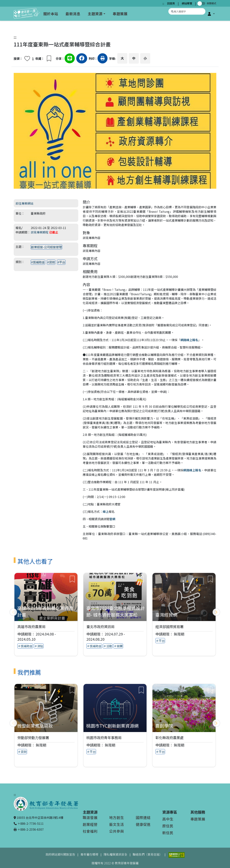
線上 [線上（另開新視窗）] (106, 512)
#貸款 (51, 262)
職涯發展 (90, 817)
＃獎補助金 (25, 646)
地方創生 (117, 817)
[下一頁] (216, 612)
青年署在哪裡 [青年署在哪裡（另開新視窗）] (89, 854)
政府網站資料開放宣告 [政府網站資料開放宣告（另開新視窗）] (60, 854)
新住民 (168, 833)
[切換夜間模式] (202, 3)
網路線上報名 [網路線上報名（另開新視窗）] (189, 340)
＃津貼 (39, 646)
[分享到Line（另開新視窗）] (70, 59)
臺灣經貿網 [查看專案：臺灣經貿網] (166, 615)
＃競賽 (118, 646)
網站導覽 (187, 3)
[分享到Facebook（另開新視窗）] (82, 59)
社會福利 (90, 831)
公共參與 (117, 831)
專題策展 (120, 14)
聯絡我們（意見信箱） (147, 854)
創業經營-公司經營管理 (46, 247)
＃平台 (160, 641)
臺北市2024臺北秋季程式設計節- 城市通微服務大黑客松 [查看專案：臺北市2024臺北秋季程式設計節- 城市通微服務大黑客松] (115, 611)
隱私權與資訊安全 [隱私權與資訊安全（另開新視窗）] (115, 854)
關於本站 (51, 14)
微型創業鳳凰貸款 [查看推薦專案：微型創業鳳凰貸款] (35, 726)
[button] (211, 14)
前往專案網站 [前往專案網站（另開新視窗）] (24, 203)
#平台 (61, 262)
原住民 (168, 826)
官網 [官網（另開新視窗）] (112, 519)
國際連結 (143, 817)
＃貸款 (22, 752)
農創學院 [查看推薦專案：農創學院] (164, 726)
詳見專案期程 (40, 232)
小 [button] (145, 58)
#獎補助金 (38, 262)
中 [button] (134, 58)
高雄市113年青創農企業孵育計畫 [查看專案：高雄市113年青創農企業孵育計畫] (45, 611)
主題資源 (95, 14)
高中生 (168, 819)
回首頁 (171, 3)
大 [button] (122, 58)
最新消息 (73, 14)
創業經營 (90, 824)
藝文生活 (117, 824)
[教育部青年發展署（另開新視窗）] (46, 803)
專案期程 (90, 246)
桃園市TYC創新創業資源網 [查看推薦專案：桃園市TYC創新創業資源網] (112, 726)
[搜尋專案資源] (187, 11)
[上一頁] (13, 612)
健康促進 (143, 824)
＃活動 (108, 646)
